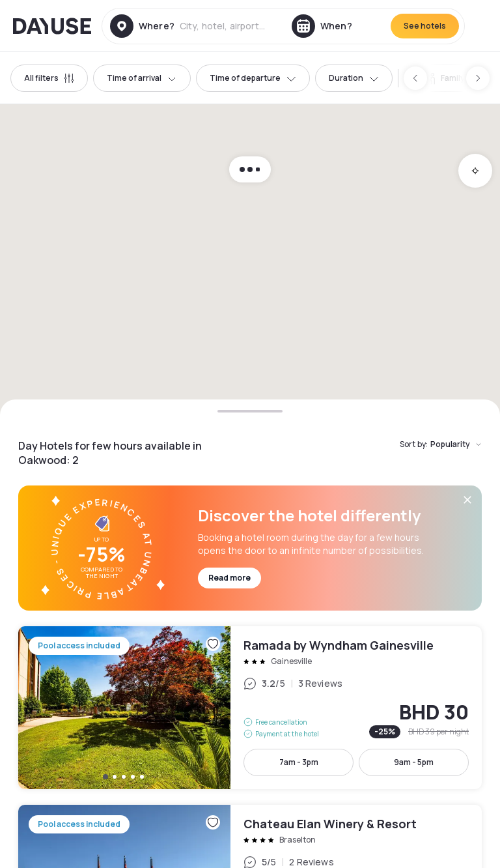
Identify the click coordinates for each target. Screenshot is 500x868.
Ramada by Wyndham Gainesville (250, 708)
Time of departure (253, 78)
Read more (229, 578)
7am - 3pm (299, 762)
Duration (354, 78)
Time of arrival (142, 78)
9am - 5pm (414, 762)
